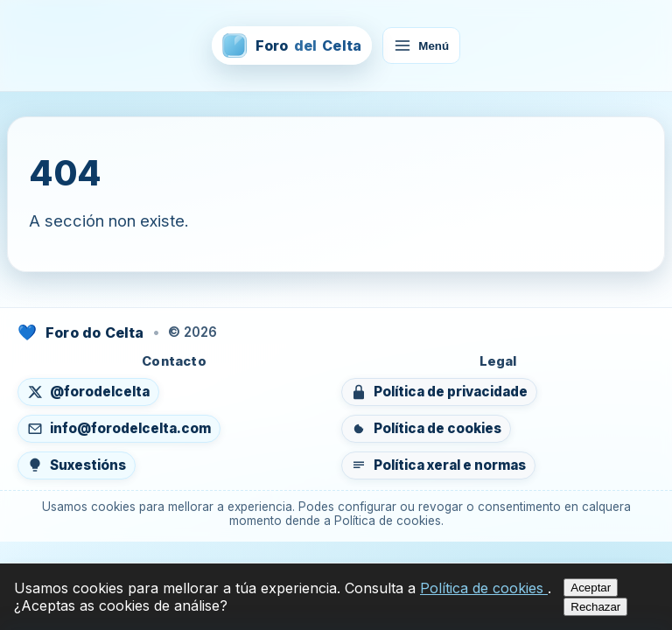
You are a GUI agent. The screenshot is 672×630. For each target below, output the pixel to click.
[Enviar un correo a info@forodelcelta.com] (119, 429)
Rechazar (595, 607)
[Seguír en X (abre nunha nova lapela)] (88, 392)
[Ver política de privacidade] (439, 392)
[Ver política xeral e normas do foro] (438, 465)
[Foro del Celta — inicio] (292, 45)
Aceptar (591, 588)
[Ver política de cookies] (426, 429)
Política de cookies (484, 588)
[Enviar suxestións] (77, 465)
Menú (421, 45)
